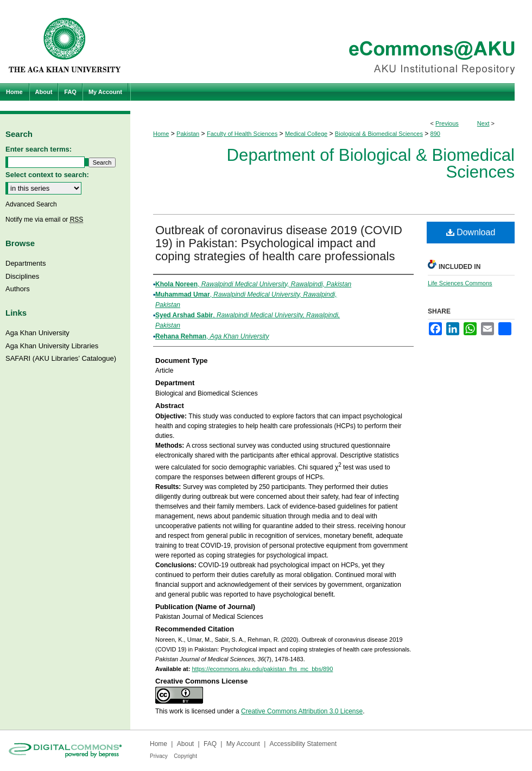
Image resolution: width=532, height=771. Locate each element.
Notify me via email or (44, 220)
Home (161, 134)
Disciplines (22, 276)
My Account (243, 744)
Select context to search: (47, 175)
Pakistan (188, 134)
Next (483, 123)
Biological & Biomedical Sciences (379, 134)
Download (471, 232)
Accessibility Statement (303, 744)
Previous (447, 123)
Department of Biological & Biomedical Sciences (371, 164)
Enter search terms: (39, 149)
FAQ (210, 744)
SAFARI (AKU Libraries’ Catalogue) (61, 358)
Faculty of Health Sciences (242, 134)
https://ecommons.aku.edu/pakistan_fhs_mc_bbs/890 (262, 669)
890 (435, 134)
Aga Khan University (37, 333)
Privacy (159, 756)
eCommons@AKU (331, 42)
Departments (26, 263)
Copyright (185, 756)
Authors (18, 289)
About (185, 744)
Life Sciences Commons (460, 283)
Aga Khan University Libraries (52, 346)
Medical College (306, 134)
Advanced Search (31, 204)
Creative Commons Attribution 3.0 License (302, 711)
